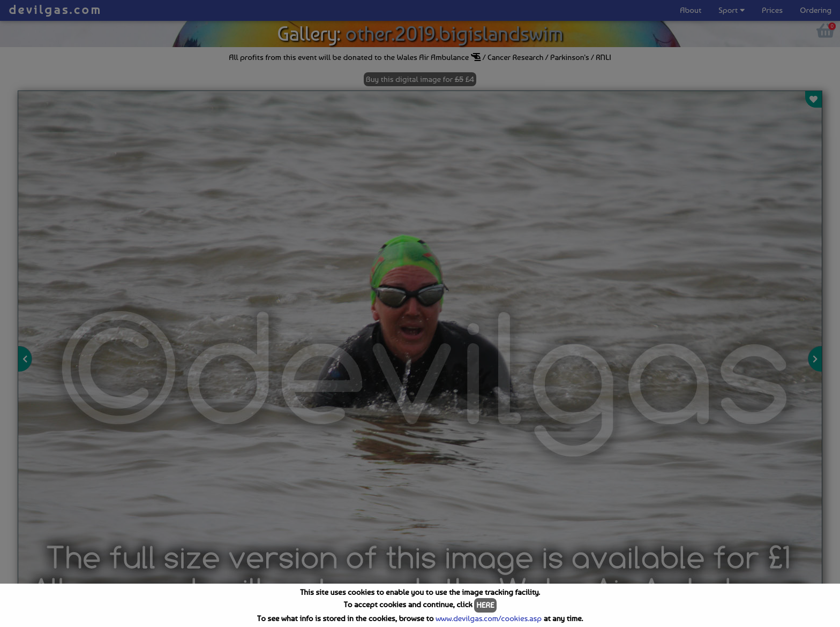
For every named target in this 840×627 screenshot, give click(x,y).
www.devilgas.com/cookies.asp (489, 618)
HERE (485, 605)
